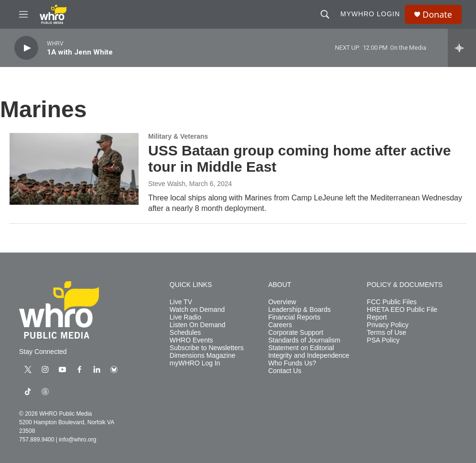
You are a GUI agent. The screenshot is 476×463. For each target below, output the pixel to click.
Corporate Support (296, 333)
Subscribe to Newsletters (207, 348)
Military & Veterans (178, 136)
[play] (26, 48)
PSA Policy (383, 340)
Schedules (185, 333)
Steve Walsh (167, 184)
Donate (437, 15)
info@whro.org (77, 440)
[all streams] (462, 48)
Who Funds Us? (292, 363)
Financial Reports (294, 317)
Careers (280, 325)
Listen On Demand (198, 325)
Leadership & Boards (299, 310)
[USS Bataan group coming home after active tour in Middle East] (74, 169)
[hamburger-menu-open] (23, 14)
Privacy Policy (388, 325)
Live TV (181, 302)
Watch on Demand (197, 310)
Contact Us (285, 371)
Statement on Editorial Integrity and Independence (309, 352)
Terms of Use (387, 333)
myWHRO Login (370, 14)
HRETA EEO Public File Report (402, 314)
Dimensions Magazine (203, 356)
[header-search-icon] (325, 14)
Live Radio (185, 317)
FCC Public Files (392, 302)
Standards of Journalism (304, 340)
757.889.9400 (37, 440)
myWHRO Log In (195, 363)
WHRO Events (191, 340)
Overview (282, 302)
